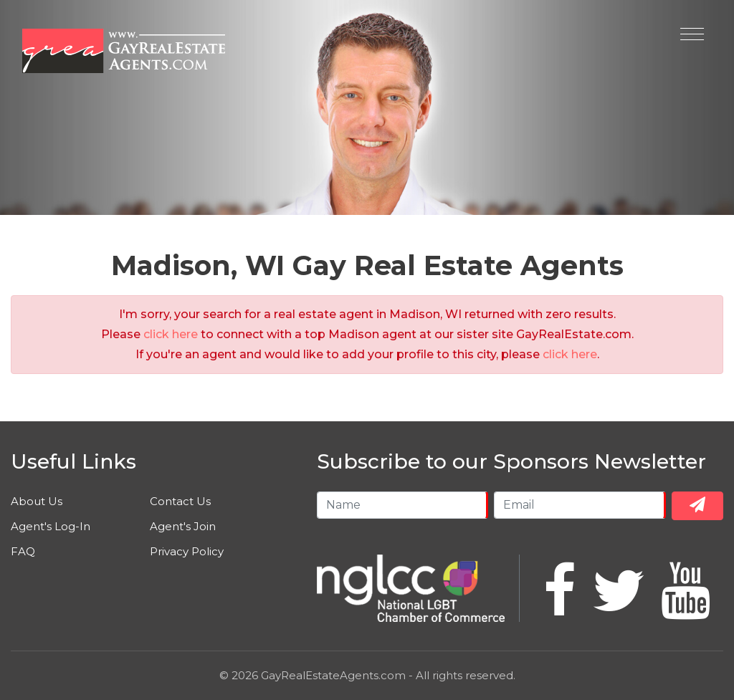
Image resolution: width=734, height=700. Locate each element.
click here (171, 334)
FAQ (23, 551)
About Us (37, 501)
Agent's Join (183, 526)
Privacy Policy (187, 551)
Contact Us (180, 501)
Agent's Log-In (51, 526)
